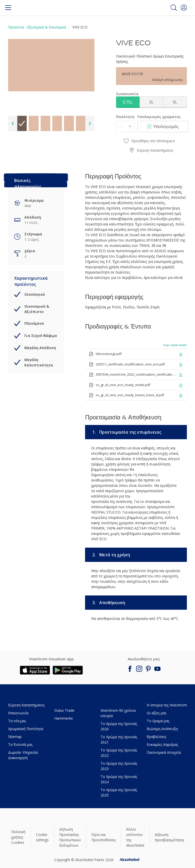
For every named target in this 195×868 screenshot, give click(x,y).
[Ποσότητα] (125, 127)
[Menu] (8, 8)
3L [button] (151, 102)
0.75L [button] (128, 102)
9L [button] (175, 102)
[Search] (174, 8)
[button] (184, 8)
